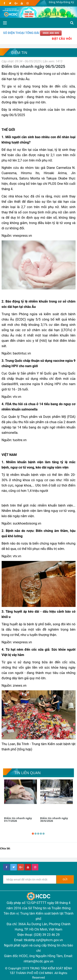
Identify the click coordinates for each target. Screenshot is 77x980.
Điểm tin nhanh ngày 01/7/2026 (18, 819)
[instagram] (27, 3)
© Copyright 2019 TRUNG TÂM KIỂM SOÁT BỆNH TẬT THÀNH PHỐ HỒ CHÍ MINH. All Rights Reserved (38, 973)
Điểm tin (19, 53)
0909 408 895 (51, 33)
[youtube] (22, 3)
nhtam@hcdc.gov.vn (38, 961)
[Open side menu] (5, 23)
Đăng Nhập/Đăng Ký (61, 2)
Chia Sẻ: (5, 848)
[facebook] (4, 3)
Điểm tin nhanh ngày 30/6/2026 (54, 819)
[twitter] (10, 3)
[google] (16, 3)
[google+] (21, 867)
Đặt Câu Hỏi (62, 39)
